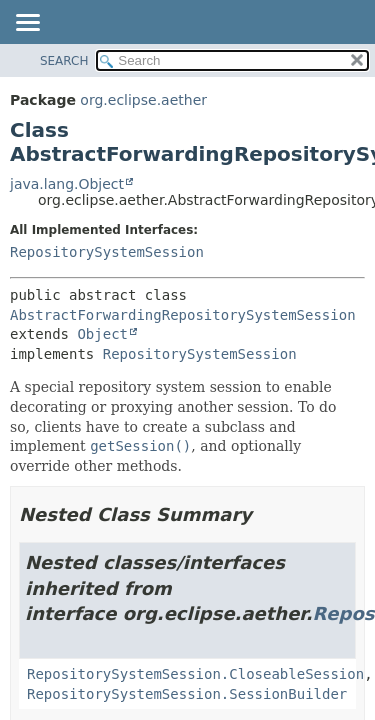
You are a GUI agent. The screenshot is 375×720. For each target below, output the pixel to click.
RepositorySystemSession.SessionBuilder (187, 694)
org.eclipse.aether (143, 100)
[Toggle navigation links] (27, 24)
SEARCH (64, 61)
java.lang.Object (67, 184)
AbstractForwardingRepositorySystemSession (183, 315)
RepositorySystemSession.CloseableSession (195, 674)
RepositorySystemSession (107, 252)
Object (102, 334)
